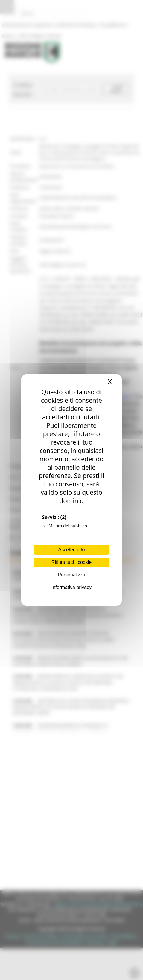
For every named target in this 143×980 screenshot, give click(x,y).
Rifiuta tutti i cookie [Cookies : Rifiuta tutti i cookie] (71, 562)
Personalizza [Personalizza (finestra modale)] (71, 575)
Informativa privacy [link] (71, 587)
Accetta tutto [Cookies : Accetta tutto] (72, 550)
